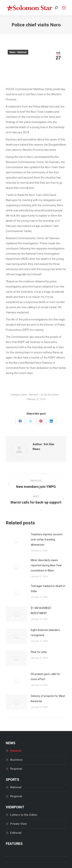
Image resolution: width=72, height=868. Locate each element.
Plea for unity (39, 652)
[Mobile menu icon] (64, 8)
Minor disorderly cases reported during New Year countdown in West (46, 565)
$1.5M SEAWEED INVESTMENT (41, 611)
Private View (19, 824)
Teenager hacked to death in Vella (48, 589)
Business (16, 760)
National (16, 751)
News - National (18, 52)
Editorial (16, 833)
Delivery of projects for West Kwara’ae (48, 699)
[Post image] (16, 540)
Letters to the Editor (24, 815)
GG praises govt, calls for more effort (46, 677)
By (50, 395)
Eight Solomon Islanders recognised (45, 633)
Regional (16, 769)
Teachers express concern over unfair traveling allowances (47, 540)
